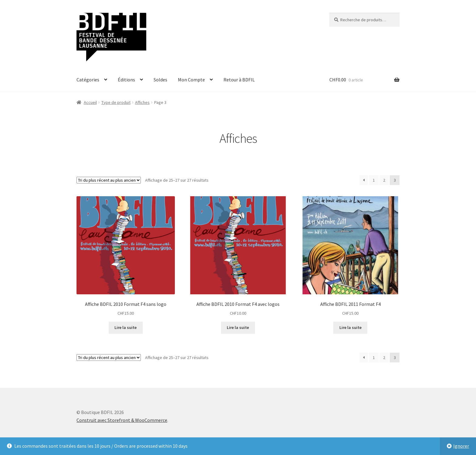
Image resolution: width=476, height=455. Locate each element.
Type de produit (116, 102)
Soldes (160, 80)
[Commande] (109, 180)
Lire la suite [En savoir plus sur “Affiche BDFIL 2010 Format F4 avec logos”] (238, 327)
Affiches (142, 102)
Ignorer (461, 446)
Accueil (90, 102)
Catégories (88, 80)
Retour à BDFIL (239, 80)
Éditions (126, 80)
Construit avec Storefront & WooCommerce (122, 420)
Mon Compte (191, 80)
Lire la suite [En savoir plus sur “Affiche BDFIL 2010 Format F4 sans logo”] (126, 327)
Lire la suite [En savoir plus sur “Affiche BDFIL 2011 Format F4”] (350, 327)
